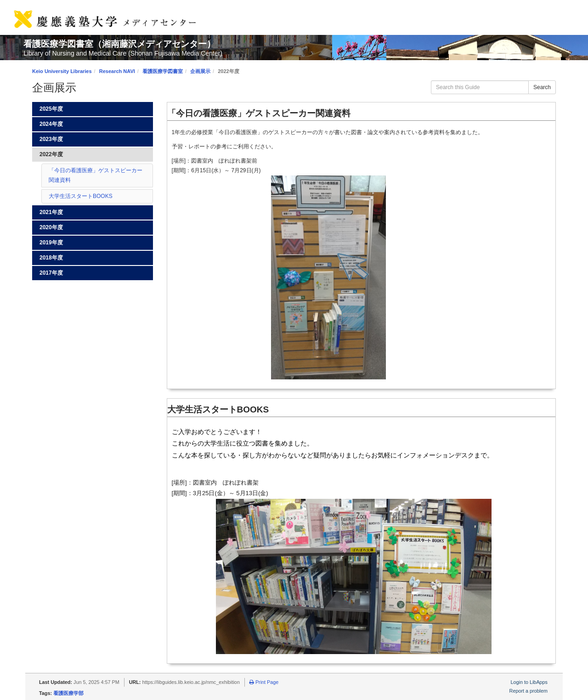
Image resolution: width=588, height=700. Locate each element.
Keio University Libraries (62, 71)
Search (542, 87)
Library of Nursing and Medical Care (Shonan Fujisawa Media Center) (123, 53)
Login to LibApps (529, 682)
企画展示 (200, 71)
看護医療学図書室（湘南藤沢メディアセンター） (119, 44)
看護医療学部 (68, 693)
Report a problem (529, 691)
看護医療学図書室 (163, 71)
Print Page (264, 682)
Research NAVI (117, 71)
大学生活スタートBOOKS (81, 196)
